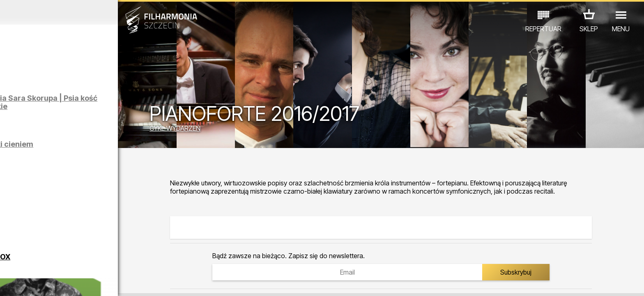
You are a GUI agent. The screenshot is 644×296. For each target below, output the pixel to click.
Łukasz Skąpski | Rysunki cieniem (97, 151)
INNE (135, 260)
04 (49, 282)
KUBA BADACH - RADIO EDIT (103, 207)
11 (140, 282)
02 (23, 282)
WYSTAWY (102, 260)
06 (75, 282)
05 (62, 282)
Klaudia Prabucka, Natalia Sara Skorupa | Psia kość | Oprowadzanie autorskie (99, 106)
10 (127, 282)
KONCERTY (39, 260)
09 (114, 282)
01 (10, 282)
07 (88, 282)
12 (153, 282)
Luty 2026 (84, 12)
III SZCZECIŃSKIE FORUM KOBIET (108, 229)
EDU (71, 260)
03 (36, 282)
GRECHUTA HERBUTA (97, 185)
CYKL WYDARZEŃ (221, 129)
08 (101, 282)
